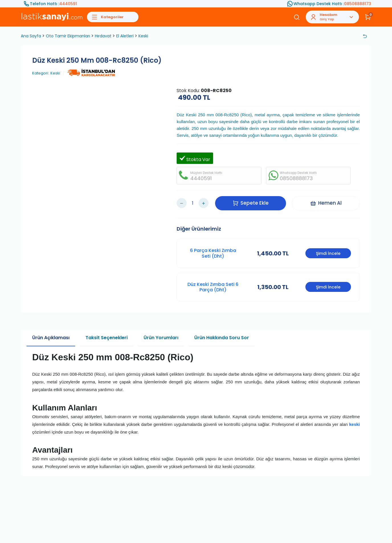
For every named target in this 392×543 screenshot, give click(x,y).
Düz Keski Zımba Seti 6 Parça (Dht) (213, 287)
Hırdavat (103, 36)
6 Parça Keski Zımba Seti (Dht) (213, 253)
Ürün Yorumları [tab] (161, 338)
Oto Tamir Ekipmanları (68, 36)
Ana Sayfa (31, 36)
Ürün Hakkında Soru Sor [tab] (222, 338)
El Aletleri (125, 36)
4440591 (68, 4)
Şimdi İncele (328, 253)
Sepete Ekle (251, 203)
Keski (143, 36)
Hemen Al (326, 203)
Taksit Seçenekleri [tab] (107, 338)
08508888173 (358, 4)
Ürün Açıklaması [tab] (51, 338)
